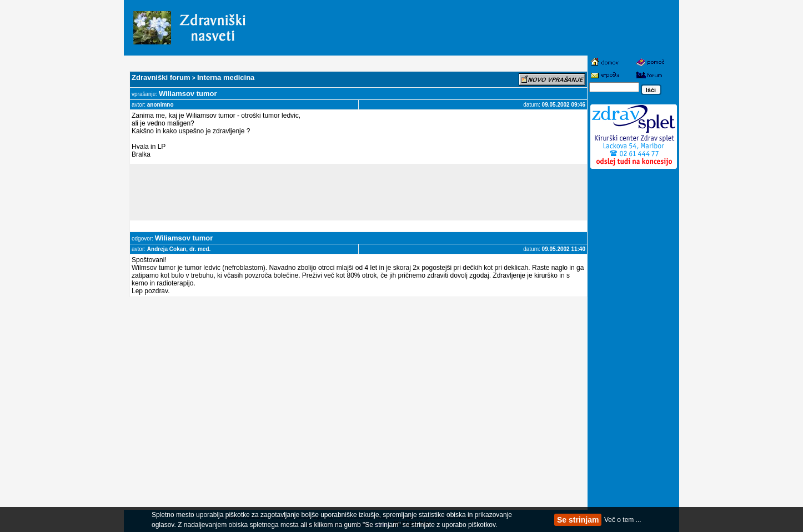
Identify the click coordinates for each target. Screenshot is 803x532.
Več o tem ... (623, 520)
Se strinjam (578, 520)
